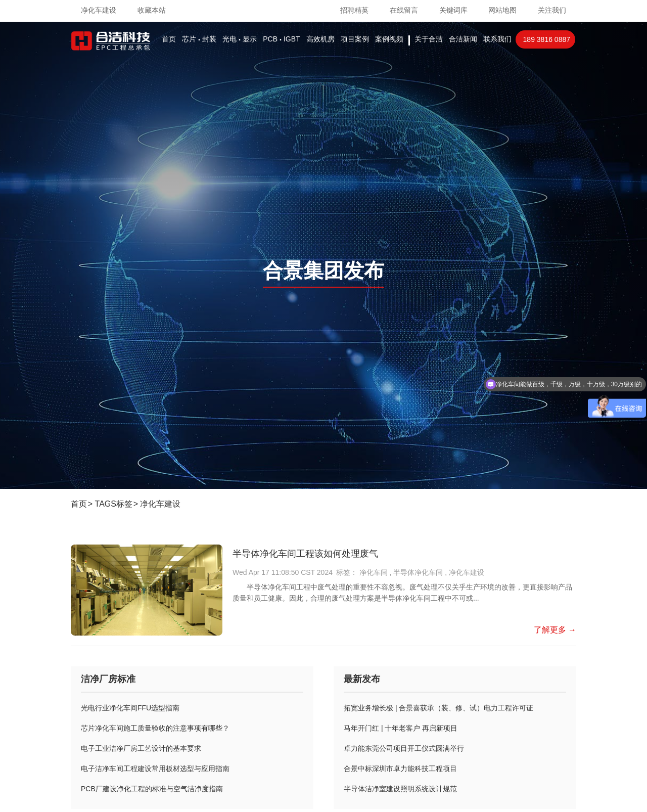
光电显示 (240, 39)
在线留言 (404, 10)
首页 (169, 39)
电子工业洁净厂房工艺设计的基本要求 (141, 748)
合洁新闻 (463, 39)
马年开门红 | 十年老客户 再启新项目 (401, 728)
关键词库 (453, 10)
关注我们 (552, 10)
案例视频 (389, 39)
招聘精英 (354, 10)
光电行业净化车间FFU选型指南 (130, 708)
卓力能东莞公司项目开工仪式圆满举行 (404, 748)
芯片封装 (199, 39)
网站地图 (502, 10)
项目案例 (355, 39)
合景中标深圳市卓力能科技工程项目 (400, 769)
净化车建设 (160, 504)
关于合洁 (429, 39)
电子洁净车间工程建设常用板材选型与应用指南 (155, 769)
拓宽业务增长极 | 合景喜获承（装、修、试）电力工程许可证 (438, 708)
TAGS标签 (114, 504)
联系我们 (497, 39)
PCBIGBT (281, 39)
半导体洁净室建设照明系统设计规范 (400, 789)
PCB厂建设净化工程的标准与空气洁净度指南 (152, 789)
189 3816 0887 (547, 39)
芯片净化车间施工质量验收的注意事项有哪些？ (155, 728)
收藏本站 (152, 10)
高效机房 (320, 39)
